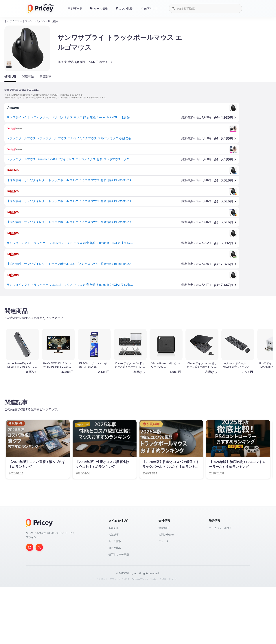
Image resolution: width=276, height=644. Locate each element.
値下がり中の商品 (119, 554)
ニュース (164, 541)
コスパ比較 (115, 548)
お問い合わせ (166, 535)
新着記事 (114, 528)
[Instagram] (30, 547)
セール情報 (115, 541)
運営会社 (164, 528)
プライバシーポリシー (222, 528)
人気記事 (114, 535)
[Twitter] (39, 547)
